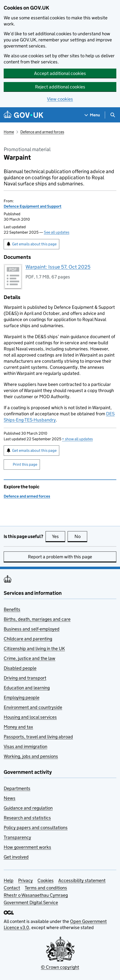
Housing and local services (30, 717)
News (10, 798)
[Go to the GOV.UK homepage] (24, 115)
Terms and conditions (46, 888)
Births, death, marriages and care (37, 619)
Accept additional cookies (60, 73)
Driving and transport (25, 678)
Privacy (25, 880)
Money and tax (18, 727)
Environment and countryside (33, 707)
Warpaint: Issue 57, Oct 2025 (58, 267)
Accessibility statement (82, 880)
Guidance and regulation (28, 808)
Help (9, 880)
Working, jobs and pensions (31, 756)
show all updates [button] (77, 439)
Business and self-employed (32, 629)
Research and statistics (27, 818)
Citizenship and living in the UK (34, 649)
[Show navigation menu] (92, 115)
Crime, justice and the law (30, 658)
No (81, 536)
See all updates (57, 232)
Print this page (25, 464)
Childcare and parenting (28, 639)
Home (9, 132)
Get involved (16, 857)
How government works (27, 847)
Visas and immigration (25, 747)
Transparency (17, 837)
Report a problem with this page (60, 557)
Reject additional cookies (60, 87)
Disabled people (20, 668)
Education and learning (27, 688)
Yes (59, 536)
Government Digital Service (31, 902)
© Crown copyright (60, 967)
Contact (12, 888)
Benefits (12, 609)
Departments (17, 788)
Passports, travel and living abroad (38, 737)
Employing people (22, 698)
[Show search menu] (113, 115)
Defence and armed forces (42, 132)
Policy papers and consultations (36, 828)
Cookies (46, 880)
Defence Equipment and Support (33, 206)
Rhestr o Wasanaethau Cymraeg (36, 895)
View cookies (60, 99)
